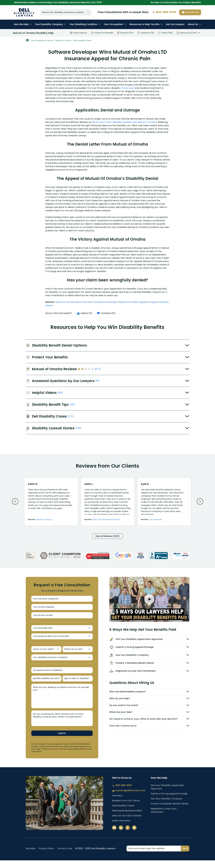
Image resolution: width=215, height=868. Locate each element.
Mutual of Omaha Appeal (133, 302)
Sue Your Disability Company (167, 806)
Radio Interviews (121, 828)
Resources (146, 24)
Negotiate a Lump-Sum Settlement (164, 818)
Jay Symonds (156, 519)
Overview (117, 803)
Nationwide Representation (127, 818)
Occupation (115, 24)
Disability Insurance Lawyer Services (24, 12)
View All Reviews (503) (108, 536)
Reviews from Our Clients (126, 808)
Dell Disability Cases (82, 40)
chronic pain (127, 88)
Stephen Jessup (44, 519)
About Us (194, 24)
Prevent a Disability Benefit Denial (169, 811)
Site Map (31, 856)
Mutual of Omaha (63, 40)
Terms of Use (65, 856)
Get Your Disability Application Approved (168, 795)
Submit (62, 741)
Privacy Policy (46, 856)
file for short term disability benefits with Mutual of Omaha (125, 122)
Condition (85, 24)
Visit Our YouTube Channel (127, 823)
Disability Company (51, 24)
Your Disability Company (42, 40)
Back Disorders (85, 302)
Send (185, 856)
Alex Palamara (113, 519)
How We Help (23, 24)
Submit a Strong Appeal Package (169, 801)
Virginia (153, 302)
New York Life (99, 519)
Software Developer (106, 302)
